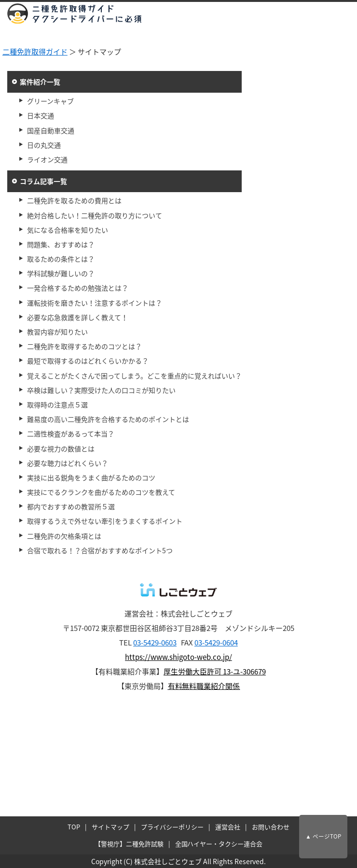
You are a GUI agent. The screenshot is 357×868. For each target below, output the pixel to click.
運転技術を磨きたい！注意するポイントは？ (95, 303)
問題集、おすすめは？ (61, 244)
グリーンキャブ (50, 101)
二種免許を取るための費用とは (74, 200)
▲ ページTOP (323, 836)
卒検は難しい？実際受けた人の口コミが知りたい (101, 390)
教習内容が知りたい (57, 332)
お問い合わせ (271, 827)
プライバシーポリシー (172, 827)
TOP (74, 827)
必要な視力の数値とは (61, 448)
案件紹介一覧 (40, 82)
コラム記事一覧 (43, 181)
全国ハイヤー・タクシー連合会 (219, 844)
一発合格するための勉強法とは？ (78, 288)
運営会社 (228, 827)
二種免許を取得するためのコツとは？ (84, 346)
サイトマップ (110, 827)
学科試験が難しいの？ (61, 273)
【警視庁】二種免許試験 (129, 844)
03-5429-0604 (216, 643)
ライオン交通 (47, 159)
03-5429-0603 (155, 643)
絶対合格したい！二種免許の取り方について (95, 215)
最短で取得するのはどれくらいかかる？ (88, 361)
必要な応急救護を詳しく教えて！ (77, 317)
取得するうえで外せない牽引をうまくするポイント (105, 521)
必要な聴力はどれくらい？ (68, 463)
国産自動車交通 (51, 130)
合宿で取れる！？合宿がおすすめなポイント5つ (100, 550)
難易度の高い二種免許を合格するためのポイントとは (108, 419)
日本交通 (41, 115)
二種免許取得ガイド (35, 52)
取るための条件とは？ (61, 259)
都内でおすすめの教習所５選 (71, 506)
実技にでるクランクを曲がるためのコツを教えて (101, 492)
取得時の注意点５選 (57, 405)
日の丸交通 (44, 145)
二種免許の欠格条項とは (64, 536)
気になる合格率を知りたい (68, 230)
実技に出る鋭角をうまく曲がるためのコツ (91, 477)
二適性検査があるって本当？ (71, 434)
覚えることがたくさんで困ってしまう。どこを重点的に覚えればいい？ (134, 376)
